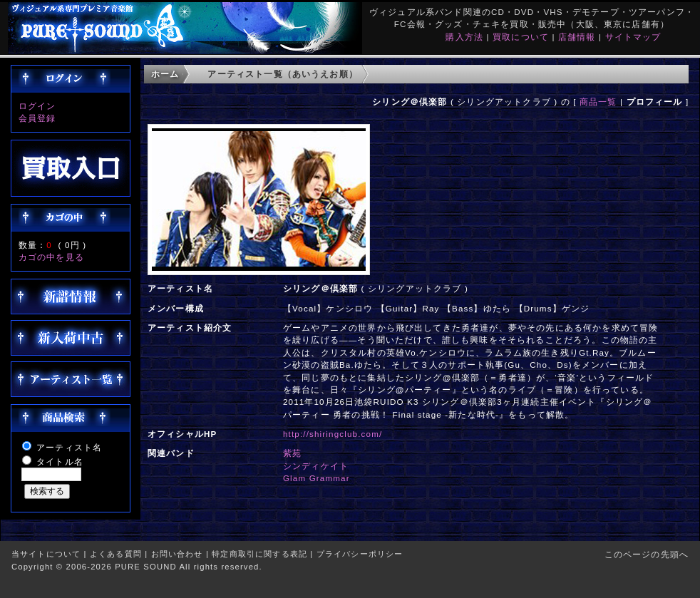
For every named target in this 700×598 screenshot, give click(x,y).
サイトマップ (633, 37)
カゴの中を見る (51, 257)
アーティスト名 (69, 447)
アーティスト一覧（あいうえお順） (283, 74)
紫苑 (292, 453)
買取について (521, 37)
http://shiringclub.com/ (333, 434)
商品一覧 (598, 102)
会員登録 (37, 118)
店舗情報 (577, 37)
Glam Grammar (316, 478)
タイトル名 (60, 462)
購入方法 (464, 37)
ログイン (37, 106)
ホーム (165, 74)
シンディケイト (316, 466)
